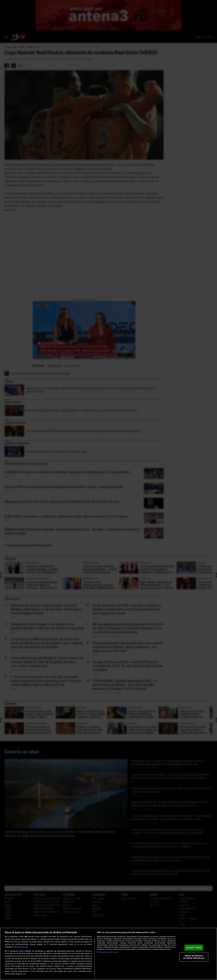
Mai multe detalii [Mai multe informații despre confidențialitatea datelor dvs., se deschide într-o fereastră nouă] (21, 947)
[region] (108, 954)
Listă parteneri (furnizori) (108, 952)
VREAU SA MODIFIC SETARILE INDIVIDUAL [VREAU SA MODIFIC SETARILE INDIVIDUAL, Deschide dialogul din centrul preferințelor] (194, 957)
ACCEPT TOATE (194, 948)
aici (48, 964)
